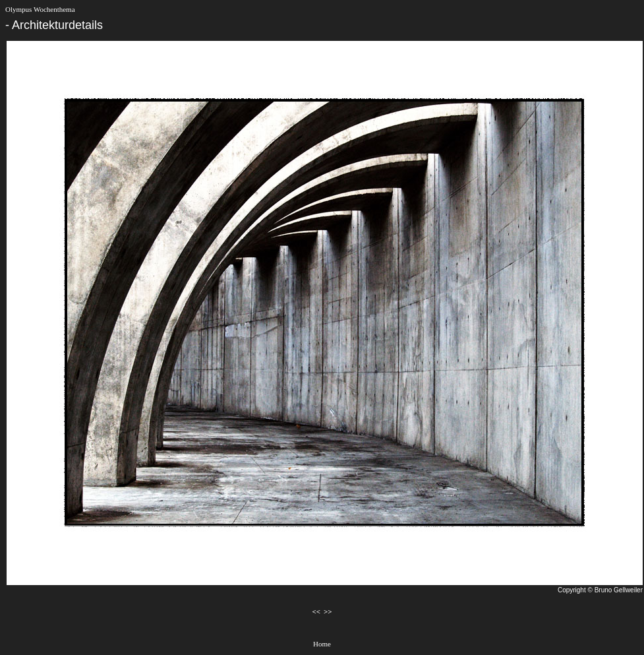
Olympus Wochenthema (40, 9)
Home (322, 644)
